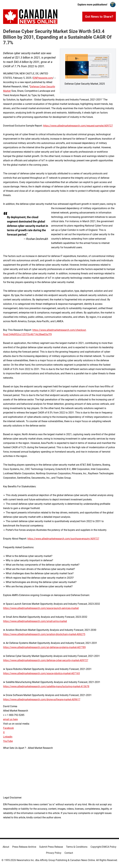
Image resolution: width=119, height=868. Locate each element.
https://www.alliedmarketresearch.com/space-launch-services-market (41, 608)
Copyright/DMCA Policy (103, 847)
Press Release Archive (24, 847)
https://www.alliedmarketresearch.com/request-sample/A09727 (78, 126)
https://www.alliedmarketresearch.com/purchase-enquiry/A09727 (63, 539)
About (6, 847)
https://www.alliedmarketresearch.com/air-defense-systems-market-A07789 (44, 647)
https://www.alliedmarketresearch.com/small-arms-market (35, 621)
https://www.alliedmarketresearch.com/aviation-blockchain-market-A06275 (44, 634)
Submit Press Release (51, 847)
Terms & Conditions (77, 847)
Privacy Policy (54, 853)
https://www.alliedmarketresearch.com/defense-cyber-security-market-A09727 (46, 660)
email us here (10, 719)
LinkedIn (8, 737)
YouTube (8, 741)
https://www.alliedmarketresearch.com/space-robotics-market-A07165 (41, 673)
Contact (69, 853)
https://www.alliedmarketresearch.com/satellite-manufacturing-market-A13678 (46, 686)
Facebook (8, 728)
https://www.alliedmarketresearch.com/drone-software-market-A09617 (42, 699)
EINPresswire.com (43, 78)
